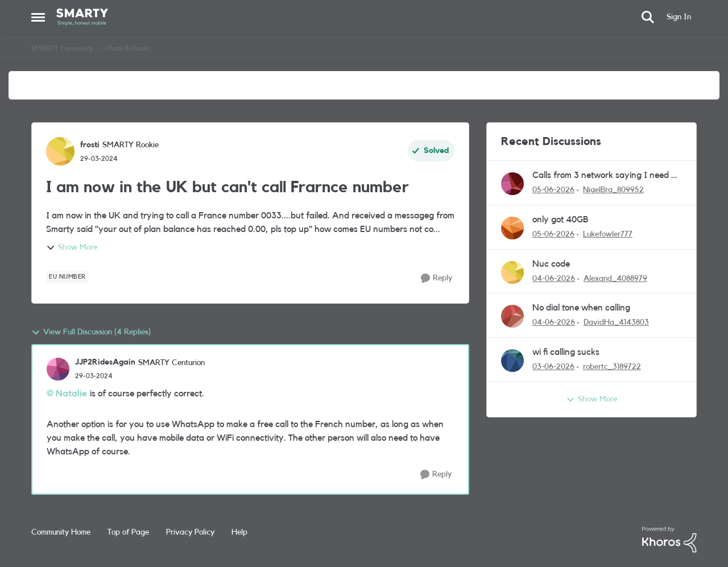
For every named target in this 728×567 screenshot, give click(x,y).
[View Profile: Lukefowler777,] (512, 228)
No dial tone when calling (581, 308)
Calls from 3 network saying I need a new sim (604, 176)
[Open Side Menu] (38, 17)
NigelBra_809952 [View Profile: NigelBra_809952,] (613, 190)
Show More (72, 248)
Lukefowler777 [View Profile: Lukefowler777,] (608, 234)
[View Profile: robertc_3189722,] (512, 361)
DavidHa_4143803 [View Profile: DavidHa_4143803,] (616, 322)
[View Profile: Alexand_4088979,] (512, 272)
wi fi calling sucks (566, 352)
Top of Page (128, 532)
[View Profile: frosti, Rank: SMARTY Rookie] (60, 151)
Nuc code (551, 264)
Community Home (61, 532)
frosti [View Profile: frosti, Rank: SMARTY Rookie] (90, 145)
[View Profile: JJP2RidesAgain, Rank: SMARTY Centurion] (58, 369)
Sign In (679, 17)
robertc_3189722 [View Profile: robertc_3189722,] (612, 367)
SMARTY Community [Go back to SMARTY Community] (62, 48)
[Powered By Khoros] (669, 540)
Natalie (72, 394)
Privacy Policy (190, 532)
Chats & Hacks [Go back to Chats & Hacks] (127, 48)
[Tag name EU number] (67, 277)
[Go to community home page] (82, 17)
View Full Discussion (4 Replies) (91, 333)
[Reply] (437, 278)
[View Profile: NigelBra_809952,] (512, 184)
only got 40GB (561, 220)
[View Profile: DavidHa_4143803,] (512, 316)
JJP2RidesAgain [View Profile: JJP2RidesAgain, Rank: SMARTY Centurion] (105, 362)
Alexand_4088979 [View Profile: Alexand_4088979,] (615, 278)
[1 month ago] (553, 190)
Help (239, 532)
